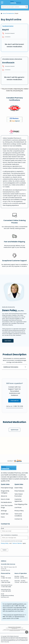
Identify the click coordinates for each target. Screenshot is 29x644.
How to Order (5, 499)
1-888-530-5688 (6, 582)
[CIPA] (15, 108)
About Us (4, 496)
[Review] (15, 120)
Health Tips (5, 514)
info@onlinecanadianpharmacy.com (7, 596)
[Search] (26, 7)
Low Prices (18, 508)
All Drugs (4, 511)
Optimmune (14, 430)
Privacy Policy (19, 511)
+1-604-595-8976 (6, 591)
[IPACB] (14, 131)
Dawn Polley (19, 488)
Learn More (9, 341)
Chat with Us (14, 401)
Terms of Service (17, 543)
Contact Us (18, 519)
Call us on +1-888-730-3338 (15, 406)
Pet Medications (10, 13)
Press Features (19, 491)
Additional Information (15, 367)
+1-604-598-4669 (6, 587)
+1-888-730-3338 (6, 578)
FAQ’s (3, 517)
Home (4, 13)
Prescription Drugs (7, 488)
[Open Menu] (2, 2)
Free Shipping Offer (21, 504)
